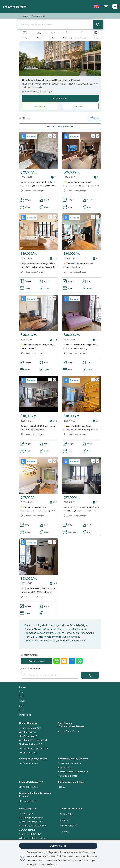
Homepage (24, 16)
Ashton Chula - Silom (68, 732)
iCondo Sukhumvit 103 (30, 729)
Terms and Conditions (71, 810)
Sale (21, 693)
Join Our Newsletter (31, 669)
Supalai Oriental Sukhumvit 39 (73, 773)
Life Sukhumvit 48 (28, 754)
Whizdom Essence (28, 733)
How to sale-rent (69, 827)
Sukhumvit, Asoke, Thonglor (73, 760)
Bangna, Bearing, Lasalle (71, 783)
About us (65, 821)
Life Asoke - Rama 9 (29, 788)
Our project (25, 716)
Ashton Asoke (65, 769)
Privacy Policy (67, 815)
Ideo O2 (62, 788)
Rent (21, 697)
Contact (64, 832)
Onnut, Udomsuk (28, 724)
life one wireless (27, 802)
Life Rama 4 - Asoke (29, 765)
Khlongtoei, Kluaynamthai (33, 760)
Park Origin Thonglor (68, 777)
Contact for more (30, 656)
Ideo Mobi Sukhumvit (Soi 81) (33, 750)
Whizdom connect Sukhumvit (33, 741)
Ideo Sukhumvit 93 (28, 737)
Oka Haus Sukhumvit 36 (70, 765)
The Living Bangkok (15, 6)
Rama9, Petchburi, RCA (31, 783)
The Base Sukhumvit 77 (30, 745)
